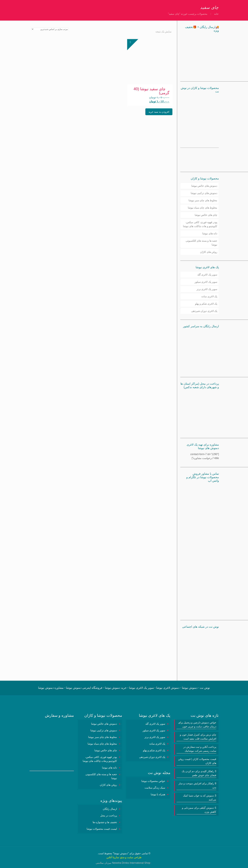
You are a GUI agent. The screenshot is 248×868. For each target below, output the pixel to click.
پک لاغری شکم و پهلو (206, 304)
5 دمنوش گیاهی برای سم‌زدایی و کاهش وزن (199, 810)
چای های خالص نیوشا (206, 215)
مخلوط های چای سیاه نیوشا (203, 208)
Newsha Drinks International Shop (131, 863)
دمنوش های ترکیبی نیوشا (204, 193)
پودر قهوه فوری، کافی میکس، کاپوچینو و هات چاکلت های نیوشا (200, 224)
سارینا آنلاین (113, 857)
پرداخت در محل (109, 816)
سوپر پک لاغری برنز (207, 289)
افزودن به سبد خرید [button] (159, 112)
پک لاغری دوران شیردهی (204, 311)
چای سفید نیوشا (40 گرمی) (151, 91)
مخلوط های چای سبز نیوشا (203, 200)
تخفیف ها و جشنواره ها (105, 822)
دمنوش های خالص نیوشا (204, 186)
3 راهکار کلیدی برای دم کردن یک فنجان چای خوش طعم (199, 773)
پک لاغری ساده (209, 296)
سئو (122, 857)
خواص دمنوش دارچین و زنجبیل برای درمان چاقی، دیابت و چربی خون (197, 724)
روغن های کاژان (209, 252)
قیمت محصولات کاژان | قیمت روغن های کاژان (197, 761)
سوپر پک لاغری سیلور (206, 282)
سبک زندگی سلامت (155, 788)
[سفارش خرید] (50, 29)
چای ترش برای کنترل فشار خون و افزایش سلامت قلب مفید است (198, 737)
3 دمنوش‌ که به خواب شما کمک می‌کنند (200, 798)
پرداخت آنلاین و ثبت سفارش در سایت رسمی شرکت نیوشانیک (200, 749)
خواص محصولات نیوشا (153, 781)
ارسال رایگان (110, 809)
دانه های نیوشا (210, 233)
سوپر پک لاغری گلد (207, 275)
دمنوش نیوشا (121, 853)
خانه (216, 14)
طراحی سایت (134, 857)
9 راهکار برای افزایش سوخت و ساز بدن (197, 785)
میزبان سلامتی (103, 863)
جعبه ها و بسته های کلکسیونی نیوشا (201, 243)
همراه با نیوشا (158, 794)
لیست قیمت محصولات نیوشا (102, 829)
